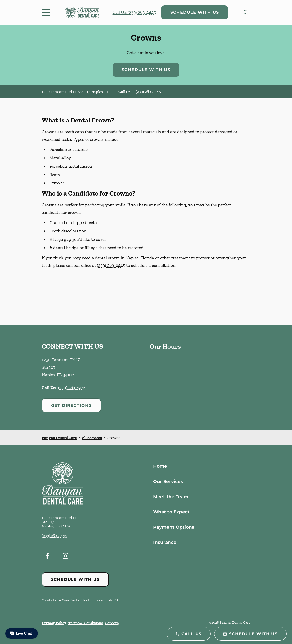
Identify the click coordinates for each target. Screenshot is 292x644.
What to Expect (171, 512)
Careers (112, 623)
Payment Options (174, 527)
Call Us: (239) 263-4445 (134, 12)
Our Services (168, 481)
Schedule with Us (195, 12)
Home (160, 466)
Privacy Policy (54, 623)
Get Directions (71, 405)
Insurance (165, 542)
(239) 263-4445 (148, 92)
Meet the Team (171, 497)
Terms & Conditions (86, 623)
